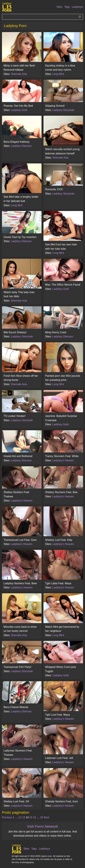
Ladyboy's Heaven (63, 460)
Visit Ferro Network (42, 826)
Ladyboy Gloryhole (63, 110)
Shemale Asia (19, 74)
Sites (59, 7)
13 (24, 817)
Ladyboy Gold (19, 110)
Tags (67, 7)
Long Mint (58, 74)
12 (20, 817)
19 (42, 817)
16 (35, 817)
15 (31, 817)
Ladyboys (78, 7)
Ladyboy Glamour (21, 146)
